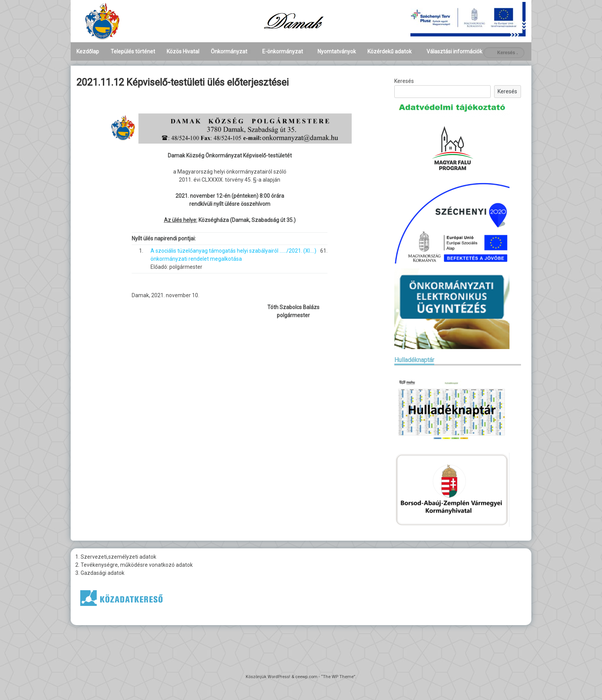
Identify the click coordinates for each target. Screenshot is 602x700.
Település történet (133, 51)
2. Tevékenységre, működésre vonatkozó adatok (134, 565)
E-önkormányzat (283, 51)
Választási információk (454, 51)
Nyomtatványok (337, 51)
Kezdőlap (88, 51)
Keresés (404, 81)
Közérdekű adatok (389, 51)
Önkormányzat (229, 51)
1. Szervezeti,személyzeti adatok (116, 557)
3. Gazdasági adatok (100, 573)
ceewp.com (306, 677)
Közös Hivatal (183, 51)
